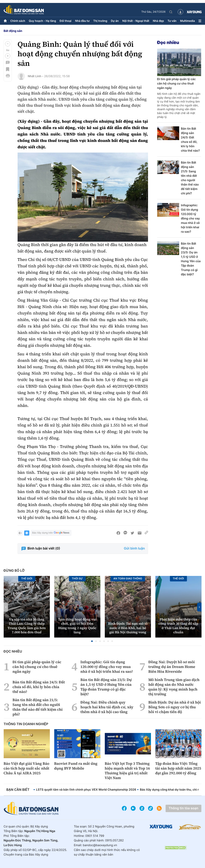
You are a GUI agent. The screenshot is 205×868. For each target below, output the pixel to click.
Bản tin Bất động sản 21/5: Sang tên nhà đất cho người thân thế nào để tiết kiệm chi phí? (190, 178)
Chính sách (18, 21)
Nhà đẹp (158, 21)
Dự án (115, 21)
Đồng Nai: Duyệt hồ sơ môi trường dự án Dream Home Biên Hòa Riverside (172, 667)
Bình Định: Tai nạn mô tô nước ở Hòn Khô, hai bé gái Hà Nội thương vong (128, 628)
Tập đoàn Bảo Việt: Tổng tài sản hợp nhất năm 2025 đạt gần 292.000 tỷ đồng (178, 768)
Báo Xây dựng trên (51, 533)
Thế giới (27, 579)
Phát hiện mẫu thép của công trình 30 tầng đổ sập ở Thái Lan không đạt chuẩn (178, 626)
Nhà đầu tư (82, 21)
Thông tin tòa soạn (183, 808)
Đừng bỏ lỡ (14, 571)
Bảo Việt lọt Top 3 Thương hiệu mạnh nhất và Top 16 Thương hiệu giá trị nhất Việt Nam (127, 771)
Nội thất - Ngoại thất (136, 21)
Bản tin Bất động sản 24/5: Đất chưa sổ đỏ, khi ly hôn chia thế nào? (190, 140)
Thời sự (77, 579)
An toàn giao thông (128, 579)
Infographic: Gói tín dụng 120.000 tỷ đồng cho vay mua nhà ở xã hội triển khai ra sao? (190, 218)
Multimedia (188, 21)
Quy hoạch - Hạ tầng (42, 21)
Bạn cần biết (18, 790)
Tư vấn (172, 21)
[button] (8, 44)
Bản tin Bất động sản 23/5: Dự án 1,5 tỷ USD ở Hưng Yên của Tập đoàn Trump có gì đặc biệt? (191, 259)
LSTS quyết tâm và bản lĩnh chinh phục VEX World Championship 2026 (86, 790)
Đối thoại (66, 21)
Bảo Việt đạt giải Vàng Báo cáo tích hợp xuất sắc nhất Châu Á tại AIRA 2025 (27, 768)
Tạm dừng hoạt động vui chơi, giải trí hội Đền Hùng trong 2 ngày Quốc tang (77, 626)
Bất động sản (13, 31)
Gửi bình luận (134, 549)
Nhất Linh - (36, 76)
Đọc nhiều (168, 42)
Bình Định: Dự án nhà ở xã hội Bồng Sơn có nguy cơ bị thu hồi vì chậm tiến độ (175, 707)
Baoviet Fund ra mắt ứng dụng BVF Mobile (76, 766)
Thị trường (100, 21)
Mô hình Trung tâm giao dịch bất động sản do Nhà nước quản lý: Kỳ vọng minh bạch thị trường (174, 687)
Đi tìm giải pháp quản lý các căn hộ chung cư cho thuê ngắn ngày (176, 83)
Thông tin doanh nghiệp (26, 724)
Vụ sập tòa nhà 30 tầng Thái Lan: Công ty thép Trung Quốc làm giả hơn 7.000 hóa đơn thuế (27, 626)
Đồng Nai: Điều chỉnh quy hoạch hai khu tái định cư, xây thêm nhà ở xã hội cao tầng (107, 707)
